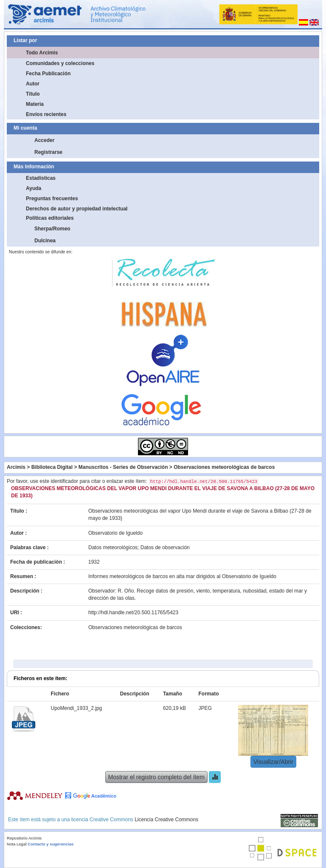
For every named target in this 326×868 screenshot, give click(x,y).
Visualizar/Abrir (273, 762)
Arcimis (16, 467)
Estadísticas (41, 178)
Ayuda (34, 188)
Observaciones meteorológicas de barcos (224, 467)
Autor (33, 84)
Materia (35, 104)
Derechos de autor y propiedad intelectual (77, 209)
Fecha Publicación (48, 74)
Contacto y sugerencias (51, 844)
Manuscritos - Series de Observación (123, 467)
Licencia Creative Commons (166, 820)
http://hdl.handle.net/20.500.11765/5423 (133, 613)
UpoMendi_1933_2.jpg (77, 708)
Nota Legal (17, 844)
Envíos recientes (46, 114)
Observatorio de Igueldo (115, 533)
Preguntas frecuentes (52, 199)
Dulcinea (45, 241)
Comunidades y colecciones (60, 63)
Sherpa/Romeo (52, 229)
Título (33, 94)
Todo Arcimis (42, 53)
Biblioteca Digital (52, 467)
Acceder (44, 140)
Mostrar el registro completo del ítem (156, 777)
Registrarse (48, 152)
